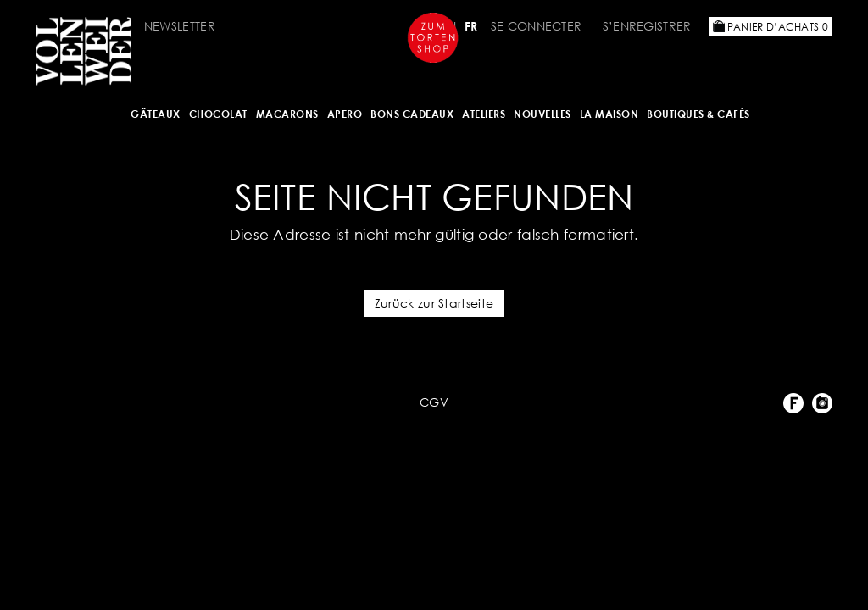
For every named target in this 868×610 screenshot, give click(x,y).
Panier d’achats (771, 27)
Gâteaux (156, 114)
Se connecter (537, 26)
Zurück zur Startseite (434, 303)
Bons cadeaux (412, 114)
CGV (434, 402)
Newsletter (180, 26)
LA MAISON (609, 114)
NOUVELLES (542, 114)
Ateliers (484, 114)
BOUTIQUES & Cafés (698, 114)
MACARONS (287, 114)
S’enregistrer (647, 26)
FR (471, 26)
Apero (345, 114)
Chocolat (218, 114)
